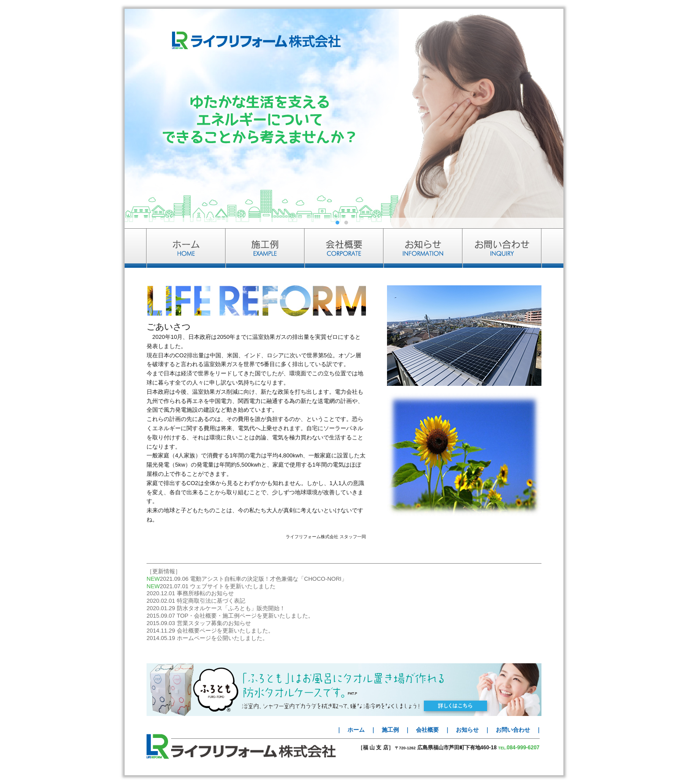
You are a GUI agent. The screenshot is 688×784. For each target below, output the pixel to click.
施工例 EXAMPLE (265, 248)
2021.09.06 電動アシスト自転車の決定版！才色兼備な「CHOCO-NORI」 (253, 579)
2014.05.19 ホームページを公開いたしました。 (207, 638)
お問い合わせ (513, 730)
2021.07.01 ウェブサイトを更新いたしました (218, 586)
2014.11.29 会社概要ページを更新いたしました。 (210, 631)
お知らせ (467, 730)
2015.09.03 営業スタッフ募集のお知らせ (199, 623)
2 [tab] (348, 224)
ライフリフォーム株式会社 (253, 751)
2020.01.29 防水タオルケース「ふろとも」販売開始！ (216, 608)
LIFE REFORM (158, 746)
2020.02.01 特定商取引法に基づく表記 (196, 601)
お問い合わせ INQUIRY (513, 248)
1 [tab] (340, 224)
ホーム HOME (175, 248)
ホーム (356, 730)
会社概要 (427, 730)
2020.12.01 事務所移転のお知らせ (190, 593)
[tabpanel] (344, 119)
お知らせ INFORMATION (423, 248)
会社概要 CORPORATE (344, 248)
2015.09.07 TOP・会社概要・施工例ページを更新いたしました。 (230, 616)
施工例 (390, 730)
